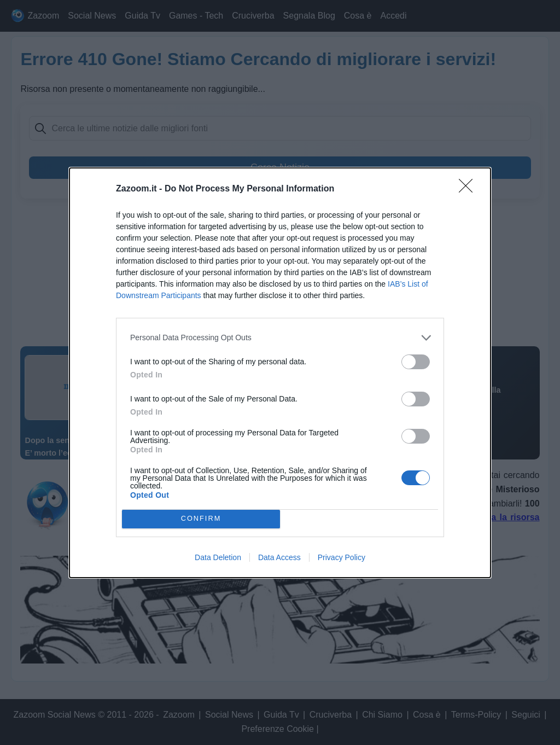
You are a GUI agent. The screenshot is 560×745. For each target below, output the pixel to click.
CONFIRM (201, 519)
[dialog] (280, 373)
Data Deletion (218, 557)
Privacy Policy (342, 557)
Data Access (279, 557)
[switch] (416, 362)
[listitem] (280, 338)
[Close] (469, 189)
